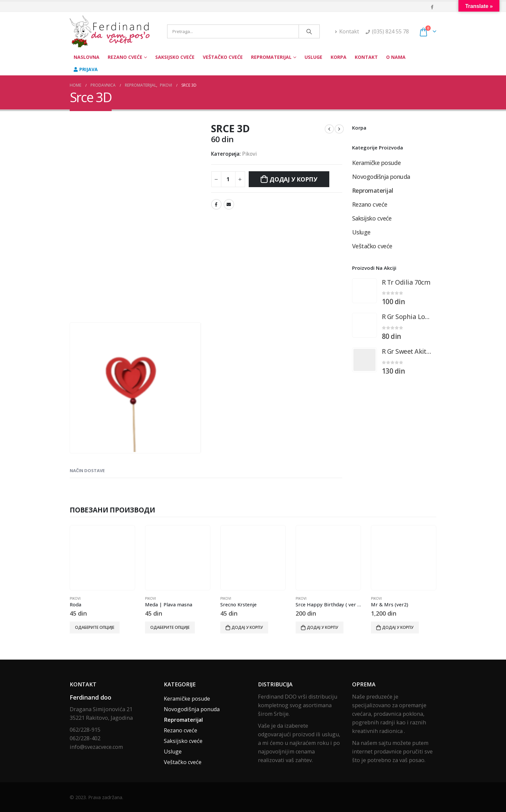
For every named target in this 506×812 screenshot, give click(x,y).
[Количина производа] (228, 179)
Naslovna (87, 57)
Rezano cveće (125, 57)
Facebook (216, 204)
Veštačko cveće (223, 57)
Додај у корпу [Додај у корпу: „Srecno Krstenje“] (247, 627)
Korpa (339, 57)
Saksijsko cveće (175, 57)
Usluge (313, 57)
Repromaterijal (271, 57)
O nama (396, 57)
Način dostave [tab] (87, 470)
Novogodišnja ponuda (381, 177)
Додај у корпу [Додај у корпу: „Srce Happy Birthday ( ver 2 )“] (323, 627)
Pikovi (249, 154)
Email (229, 204)
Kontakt (347, 31)
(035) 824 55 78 (390, 31)
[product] (364, 291)
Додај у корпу (293, 179)
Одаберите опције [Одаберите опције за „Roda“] (95, 627)
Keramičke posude (376, 163)
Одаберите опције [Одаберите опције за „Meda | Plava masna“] (170, 627)
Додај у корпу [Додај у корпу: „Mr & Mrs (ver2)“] (398, 627)
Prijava (86, 69)
